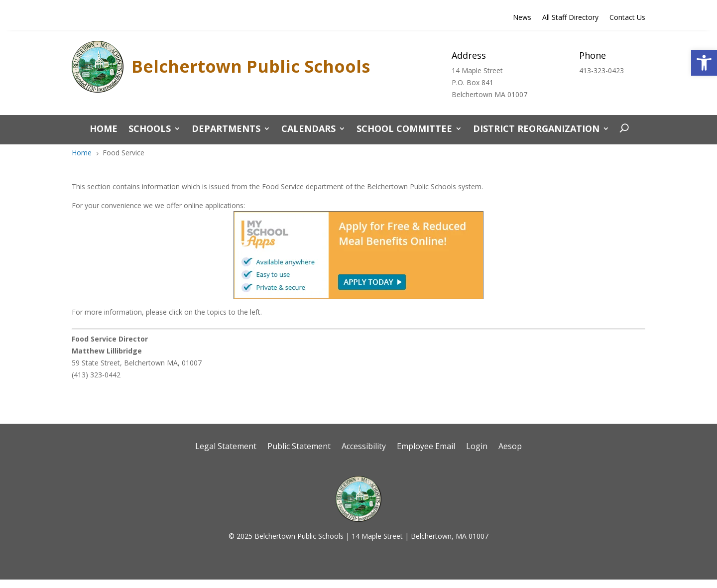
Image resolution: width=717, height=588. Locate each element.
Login (477, 447)
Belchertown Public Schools (251, 66)
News (522, 18)
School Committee (404, 130)
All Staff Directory (570, 18)
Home (104, 130)
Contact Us (627, 18)
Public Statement (299, 447)
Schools (150, 130)
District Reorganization (536, 130)
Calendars (308, 130)
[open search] (622, 128)
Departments (226, 130)
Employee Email (426, 447)
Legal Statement (226, 447)
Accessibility (364, 447)
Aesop (510, 447)
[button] (704, 63)
